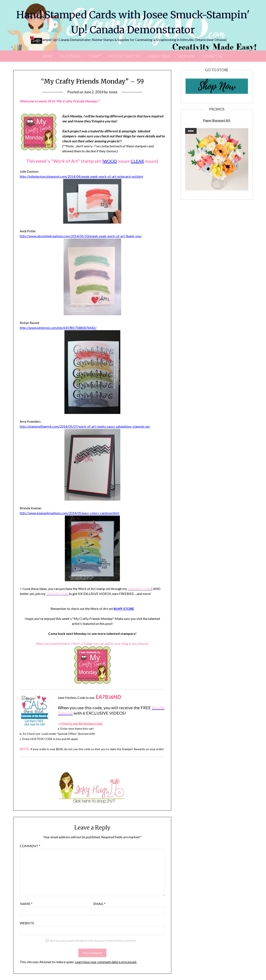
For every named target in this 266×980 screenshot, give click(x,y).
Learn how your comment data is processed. (106, 962)
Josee (113, 92)
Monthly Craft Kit (125, 56)
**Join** (95, 56)
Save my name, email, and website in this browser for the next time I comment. (93, 941)
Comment (30, 846)
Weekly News (159, 56)
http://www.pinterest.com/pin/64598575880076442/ (58, 328)
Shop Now (186, 56)
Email (99, 904)
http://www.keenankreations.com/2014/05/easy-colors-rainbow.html (69, 513)
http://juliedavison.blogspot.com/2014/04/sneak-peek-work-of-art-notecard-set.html (81, 176)
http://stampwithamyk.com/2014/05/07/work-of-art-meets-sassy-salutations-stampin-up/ (85, 426)
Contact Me (213, 56)
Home (48, 56)
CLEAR (137, 161)
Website (27, 923)
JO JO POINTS (70, 56)
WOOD (110, 161)
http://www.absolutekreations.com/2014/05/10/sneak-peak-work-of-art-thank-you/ (81, 236)
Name (26, 904)
